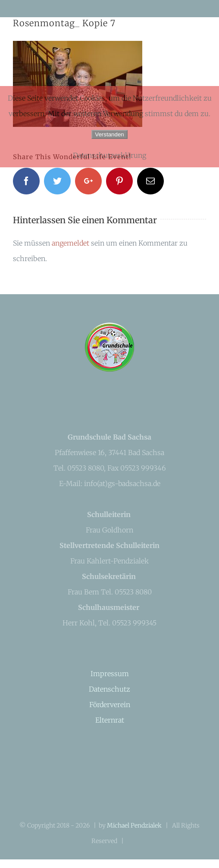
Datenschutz (109, 689)
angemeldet (70, 243)
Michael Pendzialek (134, 825)
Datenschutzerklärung (109, 155)
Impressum (110, 674)
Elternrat (110, 720)
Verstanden (109, 134)
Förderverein (110, 705)
